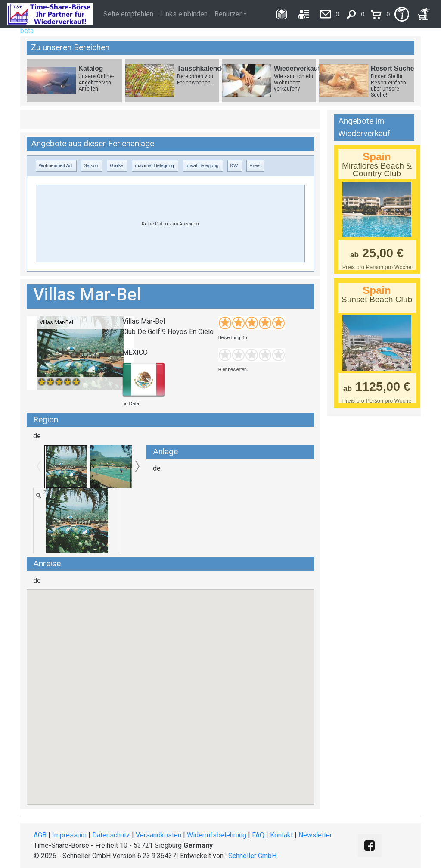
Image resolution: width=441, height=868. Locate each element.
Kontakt (281, 835)
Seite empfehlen (128, 14)
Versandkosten (158, 835)
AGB (40, 835)
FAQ (258, 835)
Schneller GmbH (252, 856)
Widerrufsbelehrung (217, 835)
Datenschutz (111, 835)
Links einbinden (184, 14)
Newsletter (315, 835)
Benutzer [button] (228, 14)
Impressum (69, 835)
